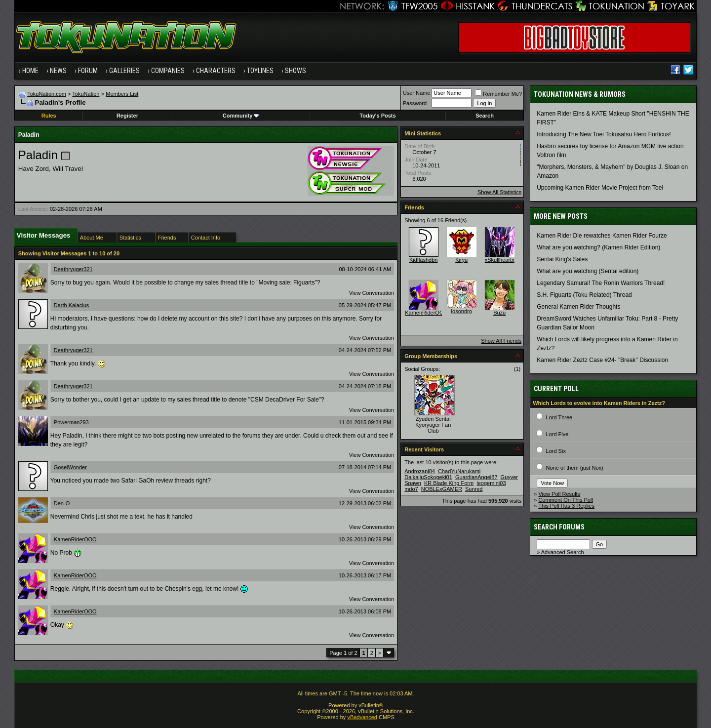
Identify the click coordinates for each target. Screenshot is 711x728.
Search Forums (559, 527)
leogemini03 (491, 483)
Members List (122, 94)
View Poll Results (559, 494)
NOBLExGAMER (442, 489)
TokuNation (86, 94)
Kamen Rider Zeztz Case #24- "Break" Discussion (602, 360)
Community (241, 116)
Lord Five (557, 434)
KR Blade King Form (449, 483)
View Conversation (372, 293)
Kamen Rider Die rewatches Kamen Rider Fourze (602, 236)
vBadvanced (362, 717)
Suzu (499, 313)
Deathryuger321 (73, 269)
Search (485, 116)
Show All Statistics (499, 192)
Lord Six (556, 451)
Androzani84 (420, 471)
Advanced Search (563, 552)
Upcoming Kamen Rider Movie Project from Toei (600, 188)
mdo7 (411, 489)
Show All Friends (501, 341)
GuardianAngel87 (476, 477)
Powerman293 (71, 422)
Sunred (474, 489)
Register (127, 116)
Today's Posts (377, 116)
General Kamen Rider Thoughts (578, 307)
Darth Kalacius (72, 305)
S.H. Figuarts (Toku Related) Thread (584, 295)
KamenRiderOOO (75, 539)
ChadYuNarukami (459, 471)
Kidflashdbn (424, 260)
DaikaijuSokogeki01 (428, 477)
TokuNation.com (47, 94)
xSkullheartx (500, 260)
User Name (417, 93)
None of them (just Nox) (575, 468)
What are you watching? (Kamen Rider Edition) (598, 247)
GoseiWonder (70, 467)
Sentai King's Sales (562, 259)
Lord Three (559, 417)
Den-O (62, 503)
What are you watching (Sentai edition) (588, 271)
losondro (462, 311)
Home (30, 71)
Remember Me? (498, 94)
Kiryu (461, 260)
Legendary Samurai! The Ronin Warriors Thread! (601, 283)
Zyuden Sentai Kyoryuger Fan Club (433, 425)
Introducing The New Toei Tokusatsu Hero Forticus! (604, 134)
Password (415, 103)
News (58, 71)
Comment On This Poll (565, 500)
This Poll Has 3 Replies (566, 506)
